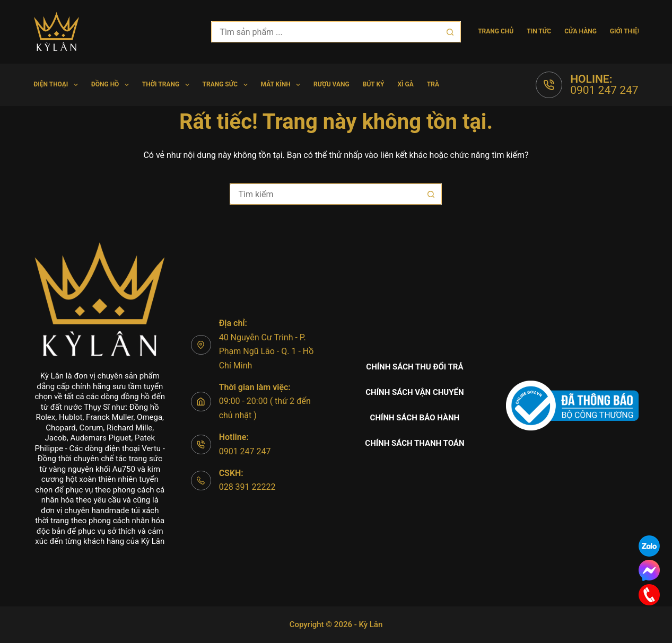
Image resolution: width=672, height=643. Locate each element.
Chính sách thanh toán (414, 443)
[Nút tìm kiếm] (450, 32)
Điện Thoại (58, 85)
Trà (433, 84)
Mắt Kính (283, 85)
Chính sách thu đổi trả (414, 367)
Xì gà (405, 84)
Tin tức (539, 31)
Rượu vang (331, 84)
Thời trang (168, 85)
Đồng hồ (112, 85)
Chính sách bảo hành (415, 418)
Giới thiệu (626, 31)
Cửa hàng (581, 31)
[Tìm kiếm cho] (325, 32)
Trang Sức (227, 85)
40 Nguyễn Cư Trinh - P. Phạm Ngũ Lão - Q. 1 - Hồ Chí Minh (267, 351)
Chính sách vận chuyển (414, 392)
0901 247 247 (604, 90)
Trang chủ (496, 31)
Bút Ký (374, 84)
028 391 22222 (247, 487)
